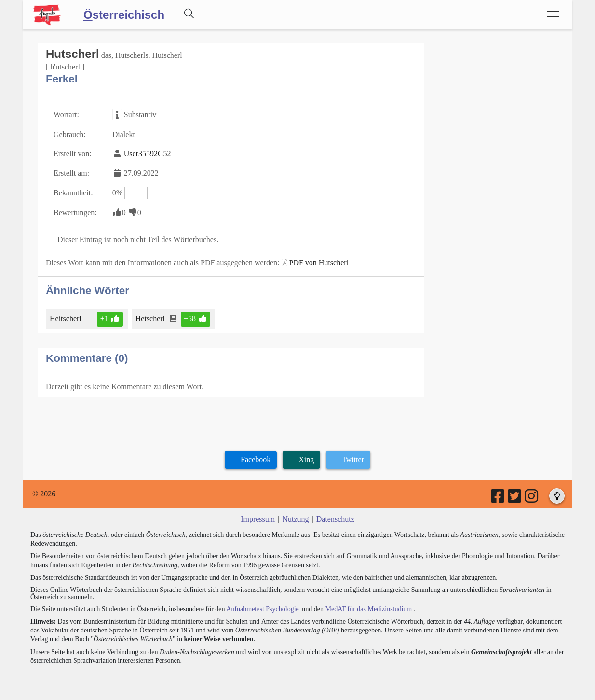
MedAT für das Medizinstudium (368, 609)
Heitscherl (66, 319)
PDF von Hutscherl (319, 263)
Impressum (258, 519)
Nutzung (295, 519)
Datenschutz (335, 519)
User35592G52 (148, 154)
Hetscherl (151, 319)
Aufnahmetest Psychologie (262, 609)
